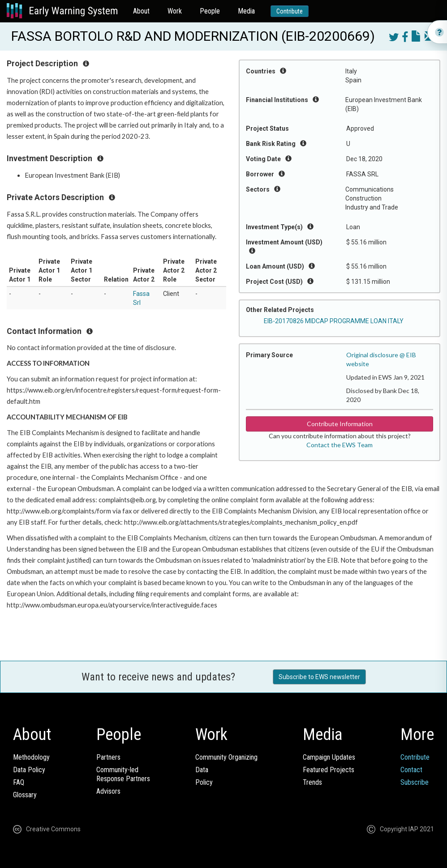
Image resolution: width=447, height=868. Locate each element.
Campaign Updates (329, 757)
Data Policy (29, 770)
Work (175, 11)
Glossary (25, 795)
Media (246, 11)
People (210, 11)
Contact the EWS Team (340, 445)
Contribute (290, 11)
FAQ (19, 782)
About (141, 11)
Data (202, 770)
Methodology (31, 757)
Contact (411, 770)
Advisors (108, 791)
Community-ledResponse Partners (123, 774)
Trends (312, 782)
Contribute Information (340, 424)
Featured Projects (329, 770)
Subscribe (415, 782)
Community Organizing (226, 757)
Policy (204, 782)
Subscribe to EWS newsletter (319, 677)
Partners (108, 757)
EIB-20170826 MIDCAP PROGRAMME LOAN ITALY (334, 321)
